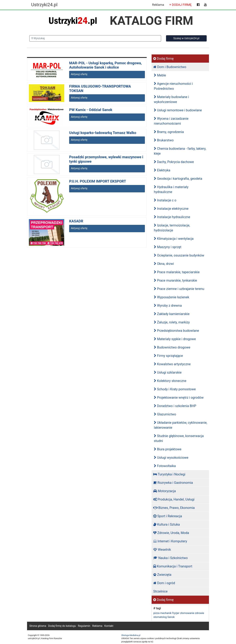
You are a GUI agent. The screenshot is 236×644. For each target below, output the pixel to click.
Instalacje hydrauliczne (172, 217)
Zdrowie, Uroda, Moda (171, 533)
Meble (160, 75)
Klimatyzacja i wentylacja (174, 239)
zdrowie (199, 613)
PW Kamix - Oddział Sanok (91, 110)
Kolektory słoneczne (170, 381)
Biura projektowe (168, 449)
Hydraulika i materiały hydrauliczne (171, 189)
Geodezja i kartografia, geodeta (178, 179)
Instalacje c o (165, 200)
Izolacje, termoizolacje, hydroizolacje (172, 228)
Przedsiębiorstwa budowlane (176, 331)
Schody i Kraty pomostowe (175, 389)
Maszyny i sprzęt (168, 247)
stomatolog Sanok (164, 617)
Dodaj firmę (163, 59)
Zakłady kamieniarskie (172, 314)
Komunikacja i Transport (173, 566)
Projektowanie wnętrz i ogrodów (179, 398)
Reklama (158, 5)
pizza (156, 613)
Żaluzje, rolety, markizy (172, 322)
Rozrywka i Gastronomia (173, 483)
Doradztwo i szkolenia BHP (175, 406)
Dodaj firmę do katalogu (62, 626)
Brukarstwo (164, 140)
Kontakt (109, 626)
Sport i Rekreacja (168, 516)
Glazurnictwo (165, 414)
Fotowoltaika (165, 466)
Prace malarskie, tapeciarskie (177, 272)
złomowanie (187, 613)
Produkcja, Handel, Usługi (174, 499)
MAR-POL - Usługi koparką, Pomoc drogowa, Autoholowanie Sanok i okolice (105, 65)
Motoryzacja (165, 491)
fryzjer (176, 613)
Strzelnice (160, 591)
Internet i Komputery (170, 541)
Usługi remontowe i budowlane (178, 110)
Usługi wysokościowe (171, 458)
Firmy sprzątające (168, 356)
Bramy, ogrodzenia (169, 132)
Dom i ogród (164, 583)
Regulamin (84, 626)
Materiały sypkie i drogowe (175, 339)
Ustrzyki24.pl (44, 5)
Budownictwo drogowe (172, 347)
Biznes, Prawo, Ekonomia (174, 508)
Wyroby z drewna (168, 306)
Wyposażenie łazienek (172, 297)
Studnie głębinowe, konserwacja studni (179, 438)
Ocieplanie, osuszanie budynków (179, 255)
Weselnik (162, 550)
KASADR (76, 221)
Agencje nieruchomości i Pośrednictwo (173, 86)
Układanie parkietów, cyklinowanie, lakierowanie (181, 425)
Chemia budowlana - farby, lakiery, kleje (180, 151)
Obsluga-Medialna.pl (131, 635)
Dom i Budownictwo (170, 67)
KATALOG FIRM (152, 21)
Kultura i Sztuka (167, 524)
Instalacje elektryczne (171, 209)
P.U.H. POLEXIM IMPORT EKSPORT (98, 181)
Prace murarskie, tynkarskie (175, 280)
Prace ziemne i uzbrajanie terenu (179, 289)
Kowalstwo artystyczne (172, 364)
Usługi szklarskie (168, 372)
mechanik (166, 613)
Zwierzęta (162, 575)
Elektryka (162, 170)
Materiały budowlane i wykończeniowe (171, 99)
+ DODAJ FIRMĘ (180, 5)
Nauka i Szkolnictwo (171, 558)
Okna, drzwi (164, 264)
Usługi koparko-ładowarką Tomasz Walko (103, 133)
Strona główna (38, 626)
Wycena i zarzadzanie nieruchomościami (171, 121)
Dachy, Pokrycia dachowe (174, 162)
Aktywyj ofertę (79, 74)
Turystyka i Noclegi (169, 474)
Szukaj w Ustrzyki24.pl (186, 38)
